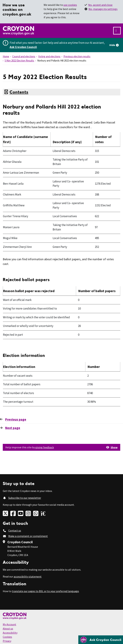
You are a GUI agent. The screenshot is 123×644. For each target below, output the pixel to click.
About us (8, 628)
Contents (19, 92)
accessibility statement (28, 576)
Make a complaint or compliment (28, 536)
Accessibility (10, 633)
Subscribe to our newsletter (25, 498)
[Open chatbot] (101, 640)
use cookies (70, 5)
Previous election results (77, 56)
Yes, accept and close (100, 5)
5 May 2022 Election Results (19, 61)
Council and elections (24, 56)
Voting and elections (49, 56)
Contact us (15, 530)
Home (6, 56)
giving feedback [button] (45, 447)
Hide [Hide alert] (112, 45)
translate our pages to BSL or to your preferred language (45, 591)
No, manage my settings (103, 9)
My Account (9, 624)
